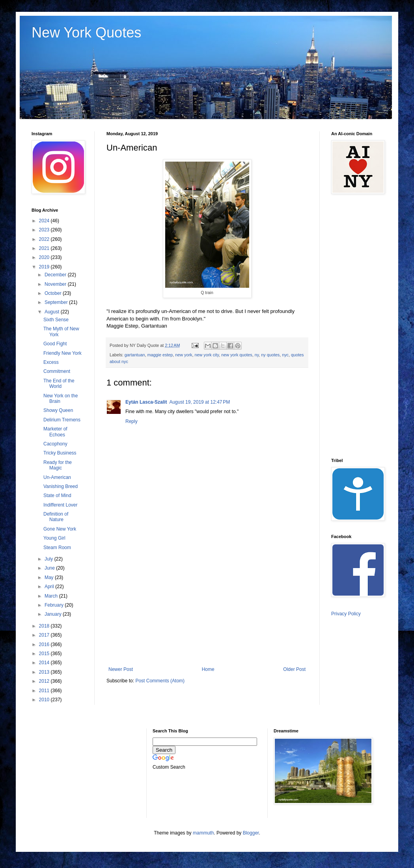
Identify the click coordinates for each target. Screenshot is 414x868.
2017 (45, 635)
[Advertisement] (207, 602)
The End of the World (59, 384)
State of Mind (57, 495)
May (50, 577)
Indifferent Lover (61, 505)
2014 (45, 663)
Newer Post (121, 669)
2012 (45, 681)
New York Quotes (86, 33)
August (53, 312)
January (54, 614)
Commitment (57, 371)
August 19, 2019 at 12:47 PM (200, 402)
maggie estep (160, 355)
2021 (45, 248)
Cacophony (55, 444)
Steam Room (57, 548)
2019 (45, 267)
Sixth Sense (56, 320)
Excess (51, 362)
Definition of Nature (56, 517)
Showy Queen (58, 410)
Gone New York (60, 529)
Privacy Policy (346, 614)
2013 (45, 672)
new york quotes (237, 355)
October (54, 293)
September (57, 302)
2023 (45, 230)
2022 (45, 239)
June (50, 568)
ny (257, 355)
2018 (45, 626)
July (49, 559)
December (56, 275)
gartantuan (135, 355)
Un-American (57, 477)
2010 (45, 700)
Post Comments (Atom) (160, 681)
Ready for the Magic (58, 465)
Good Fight (55, 344)
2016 (45, 644)
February (55, 605)
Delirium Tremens (62, 420)
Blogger (251, 833)
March (52, 596)
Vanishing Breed (61, 486)
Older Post (294, 669)
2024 (45, 221)
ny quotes (270, 355)
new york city (207, 355)
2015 (45, 654)
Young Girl (54, 538)
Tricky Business (60, 453)
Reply (131, 421)
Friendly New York (62, 353)
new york (184, 355)
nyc (285, 355)
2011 (45, 691)
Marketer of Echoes (55, 432)
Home (208, 669)
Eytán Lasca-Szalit (146, 402)
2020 (45, 257)
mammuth (203, 833)
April (50, 587)
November (56, 284)
